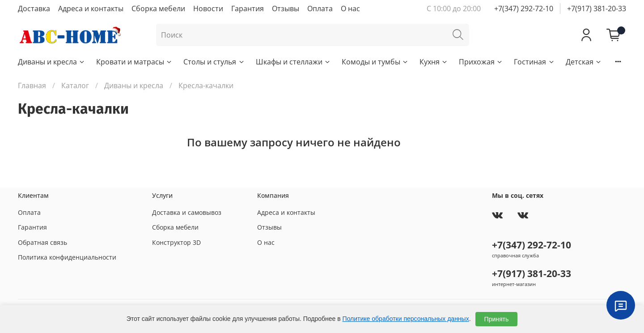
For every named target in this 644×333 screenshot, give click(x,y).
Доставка (34, 9)
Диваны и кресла (52, 62)
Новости (208, 9)
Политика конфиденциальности (67, 257)
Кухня (434, 62)
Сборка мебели (158, 9)
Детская (584, 62)
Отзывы (286, 9)
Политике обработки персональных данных (406, 319)
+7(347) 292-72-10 (524, 9)
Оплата (320, 9)
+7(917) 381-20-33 (597, 9)
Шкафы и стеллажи (293, 62)
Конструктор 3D (176, 242)
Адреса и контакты (91, 9)
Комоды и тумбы (375, 62)
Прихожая (481, 62)
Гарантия (248, 9)
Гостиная (534, 62)
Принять (497, 319)
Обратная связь (42, 242)
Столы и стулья (214, 62)
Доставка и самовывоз (187, 212)
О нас (350, 9)
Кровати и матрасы (134, 62)
